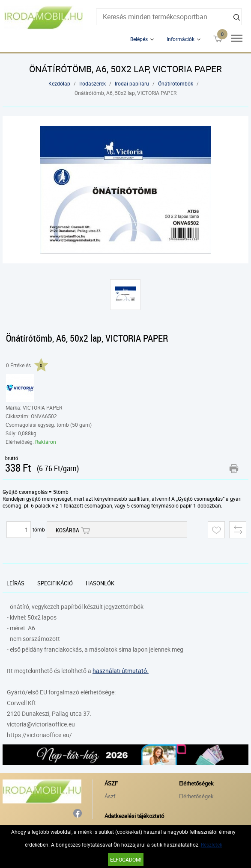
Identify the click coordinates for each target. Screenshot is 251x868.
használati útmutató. (121, 671)
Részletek (212, 844)
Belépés (139, 39)
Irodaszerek (93, 83)
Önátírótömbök (176, 83)
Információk (181, 39)
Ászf (110, 796)
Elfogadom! (126, 859)
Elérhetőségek (196, 796)
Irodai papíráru (132, 83)
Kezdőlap (59, 83)
